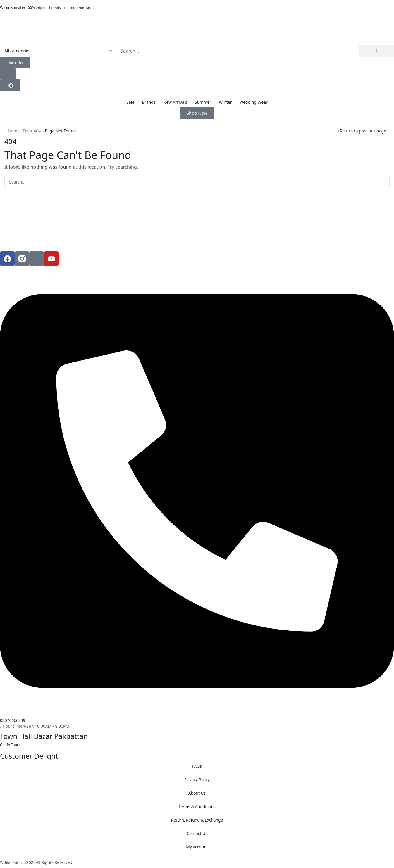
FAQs (197, 766)
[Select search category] (58, 51)
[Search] (376, 51)
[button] (15, 62)
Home (14, 131)
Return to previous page (363, 131)
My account (197, 847)
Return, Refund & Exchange (197, 820)
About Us (197, 793)
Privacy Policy (197, 780)
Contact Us (197, 833)
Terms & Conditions (197, 806)
